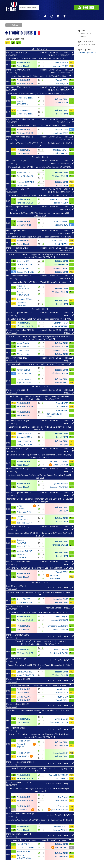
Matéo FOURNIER (25, 98)
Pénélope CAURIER (25, 83)
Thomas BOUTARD (25, 182)
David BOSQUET (61, 617)
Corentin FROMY (61, 323)
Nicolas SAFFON (61, 650)
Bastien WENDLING (25, 272)
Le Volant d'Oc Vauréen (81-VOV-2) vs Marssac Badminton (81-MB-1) (40, 237)
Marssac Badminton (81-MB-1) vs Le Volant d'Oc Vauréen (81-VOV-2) (40, 167)
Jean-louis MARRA (25, 523)
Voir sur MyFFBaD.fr (87, 52)
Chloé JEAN (63, 445)
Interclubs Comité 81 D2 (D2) (60, 587)
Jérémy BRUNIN (61, 484)
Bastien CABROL (24, 379)
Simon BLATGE (23, 599)
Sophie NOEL (63, 406)
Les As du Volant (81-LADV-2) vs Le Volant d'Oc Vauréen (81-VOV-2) (40, 282)
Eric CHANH (63, 797)
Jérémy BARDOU (61, 827)
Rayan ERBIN (63, 697)
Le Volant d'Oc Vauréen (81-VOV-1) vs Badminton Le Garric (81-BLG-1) (40, 59)
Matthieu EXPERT (61, 150)
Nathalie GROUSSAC (59, 620)
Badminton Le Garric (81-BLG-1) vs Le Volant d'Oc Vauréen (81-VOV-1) (40, 94)
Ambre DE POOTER (25, 675)
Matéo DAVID (23, 343)
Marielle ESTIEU (24, 546)
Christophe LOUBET (25, 848)
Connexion (86, 8)
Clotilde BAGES (23, 693)
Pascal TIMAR (23, 66)
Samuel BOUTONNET (59, 461)
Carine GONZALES (25, 176)
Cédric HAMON (62, 130)
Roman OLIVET (23, 370)
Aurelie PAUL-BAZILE (59, 653)
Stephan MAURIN (24, 437)
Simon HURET (23, 261)
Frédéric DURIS (23, 63)
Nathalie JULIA (62, 83)
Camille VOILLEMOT (26, 264)
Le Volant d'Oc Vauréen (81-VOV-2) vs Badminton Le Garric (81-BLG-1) (40, 195)
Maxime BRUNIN (61, 830)
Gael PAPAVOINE (24, 672)
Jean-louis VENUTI (60, 66)
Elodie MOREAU (61, 225)
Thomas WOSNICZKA (59, 722)
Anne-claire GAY (61, 800)
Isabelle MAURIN (61, 203)
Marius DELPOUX (24, 602)
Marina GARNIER (61, 103)
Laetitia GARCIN (24, 373)
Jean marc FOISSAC (60, 810)
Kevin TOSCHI (23, 756)
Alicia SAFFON (23, 346)
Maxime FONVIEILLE (26, 110)
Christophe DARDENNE (58, 626)
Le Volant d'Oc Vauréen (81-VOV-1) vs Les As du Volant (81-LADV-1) (40, 76)
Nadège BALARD (24, 445)
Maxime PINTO (62, 383)
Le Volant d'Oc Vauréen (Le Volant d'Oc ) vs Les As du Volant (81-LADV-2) (40, 568)
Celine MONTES (24, 512)
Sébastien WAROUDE (59, 487)
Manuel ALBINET (61, 269)
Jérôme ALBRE (62, 806)
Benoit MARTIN (24, 173)
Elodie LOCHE (62, 778)
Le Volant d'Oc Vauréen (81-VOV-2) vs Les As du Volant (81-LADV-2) (40, 685)
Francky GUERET (61, 221)
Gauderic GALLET (61, 153)
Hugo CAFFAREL (24, 383)
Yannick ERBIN (62, 80)
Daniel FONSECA (61, 63)
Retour (15, 25)
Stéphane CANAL (24, 299)
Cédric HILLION (23, 354)
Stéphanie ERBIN (61, 133)
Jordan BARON (23, 852)
